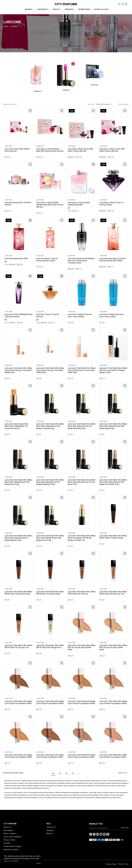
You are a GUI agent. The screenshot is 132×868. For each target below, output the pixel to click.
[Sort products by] (104, 104)
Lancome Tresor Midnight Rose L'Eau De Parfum (18, 315)
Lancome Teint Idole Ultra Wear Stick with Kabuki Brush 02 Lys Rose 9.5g (82, 482)
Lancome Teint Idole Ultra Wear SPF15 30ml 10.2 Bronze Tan (113, 593)
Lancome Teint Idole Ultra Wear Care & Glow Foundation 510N (50, 756)
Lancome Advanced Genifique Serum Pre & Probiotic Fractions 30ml (81, 261)
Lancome (8, 146)
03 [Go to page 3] (66, 773)
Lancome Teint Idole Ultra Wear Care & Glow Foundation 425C (113, 756)
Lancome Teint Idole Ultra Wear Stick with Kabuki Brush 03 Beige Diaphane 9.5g (50, 482)
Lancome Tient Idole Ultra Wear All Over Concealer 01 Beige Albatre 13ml (113, 370)
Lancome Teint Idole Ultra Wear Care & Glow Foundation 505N (18, 702)
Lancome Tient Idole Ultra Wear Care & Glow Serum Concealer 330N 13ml (50, 370)
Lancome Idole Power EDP (16, 258)
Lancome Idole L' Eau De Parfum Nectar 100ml (47, 260)
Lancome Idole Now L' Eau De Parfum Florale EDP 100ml (112, 260)
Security (7, 843)
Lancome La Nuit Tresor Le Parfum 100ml (111, 204)
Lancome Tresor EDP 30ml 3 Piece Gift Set (17, 150)
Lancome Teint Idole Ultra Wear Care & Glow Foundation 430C (82, 756)
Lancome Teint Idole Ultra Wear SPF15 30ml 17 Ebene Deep (113, 537)
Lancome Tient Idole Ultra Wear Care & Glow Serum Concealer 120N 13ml (82, 370)
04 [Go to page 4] (73, 773)
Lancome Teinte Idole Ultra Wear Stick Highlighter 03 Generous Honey (16, 426)
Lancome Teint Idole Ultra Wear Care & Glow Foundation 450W (82, 702)
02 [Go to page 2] (60, 773)
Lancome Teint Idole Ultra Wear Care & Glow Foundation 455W (50, 702)
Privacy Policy (9, 840)
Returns (49, 833)
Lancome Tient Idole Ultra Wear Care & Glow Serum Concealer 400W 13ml (19, 370)
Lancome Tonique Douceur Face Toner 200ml (112, 315)
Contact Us (51, 827)
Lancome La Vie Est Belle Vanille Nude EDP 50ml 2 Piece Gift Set (50, 205)
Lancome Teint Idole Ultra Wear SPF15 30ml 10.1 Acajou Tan (18, 646)
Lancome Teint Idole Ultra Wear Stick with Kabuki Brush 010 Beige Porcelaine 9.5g (113, 482)
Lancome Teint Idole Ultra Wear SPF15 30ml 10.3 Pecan (82, 593)
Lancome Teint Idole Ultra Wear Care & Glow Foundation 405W (18, 756)
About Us (7, 827)
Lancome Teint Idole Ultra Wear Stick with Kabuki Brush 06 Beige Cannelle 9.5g (50, 426)
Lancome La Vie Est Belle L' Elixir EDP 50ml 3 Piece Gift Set (50, 150)
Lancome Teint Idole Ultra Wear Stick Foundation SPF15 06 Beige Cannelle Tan (82, 538)
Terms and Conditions (12, 837)
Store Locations (10, 833)
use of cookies (13, 861)
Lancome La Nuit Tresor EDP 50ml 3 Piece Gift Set (80, 150)
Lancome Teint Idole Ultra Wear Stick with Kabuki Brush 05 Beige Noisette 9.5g (82, 426)
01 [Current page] (53, 773)
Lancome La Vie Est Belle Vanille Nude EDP (79, 204)
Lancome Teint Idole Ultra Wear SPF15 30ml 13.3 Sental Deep (18, 593)
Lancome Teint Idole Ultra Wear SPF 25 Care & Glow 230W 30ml (113, 647)
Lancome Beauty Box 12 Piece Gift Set (18, 204)
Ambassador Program (12, 846)
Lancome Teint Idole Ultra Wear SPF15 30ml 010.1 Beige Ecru (50, 646)
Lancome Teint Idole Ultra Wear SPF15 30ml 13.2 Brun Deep (50, 593)
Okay (38, 863)
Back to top (123, 773)
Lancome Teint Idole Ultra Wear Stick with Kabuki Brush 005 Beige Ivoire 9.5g (50, 538)
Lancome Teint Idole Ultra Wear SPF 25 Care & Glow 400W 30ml (82, 647)
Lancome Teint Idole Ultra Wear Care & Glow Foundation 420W (113, 702)
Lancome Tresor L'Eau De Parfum (48, 315)
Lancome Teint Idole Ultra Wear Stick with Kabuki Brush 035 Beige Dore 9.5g (18, 482)
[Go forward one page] (79, 774)
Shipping (50, 830)
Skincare (95, 85)
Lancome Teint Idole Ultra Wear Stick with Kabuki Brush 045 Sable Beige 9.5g (113, 426)
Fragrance (37, 91)
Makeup (66, 90)
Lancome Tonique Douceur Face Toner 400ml (80, 315)
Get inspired (8, 830)
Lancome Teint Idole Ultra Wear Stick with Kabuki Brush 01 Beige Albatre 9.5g (18, 538)
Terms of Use (123, 864)
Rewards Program (11, 849)
